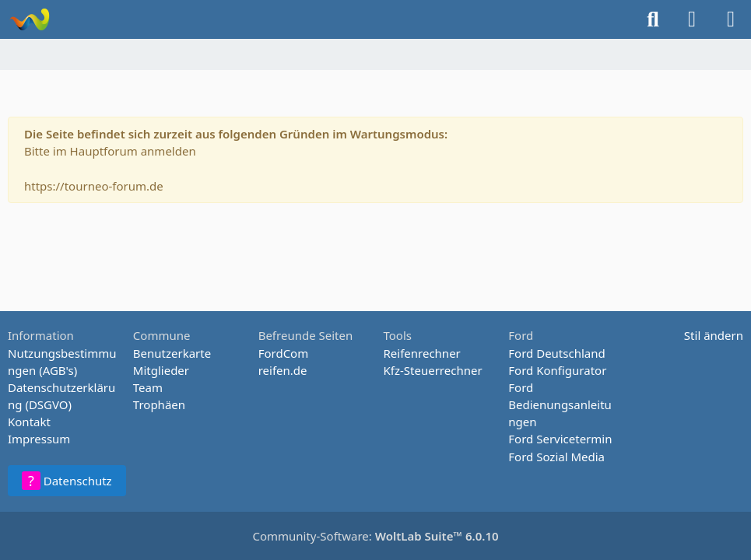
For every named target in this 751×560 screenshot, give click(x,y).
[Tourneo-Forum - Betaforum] (29, 19)
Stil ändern (714, 335)
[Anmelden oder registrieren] (692, 19)
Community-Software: (375, 536)
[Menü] (731, 19)
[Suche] (653, 19)
